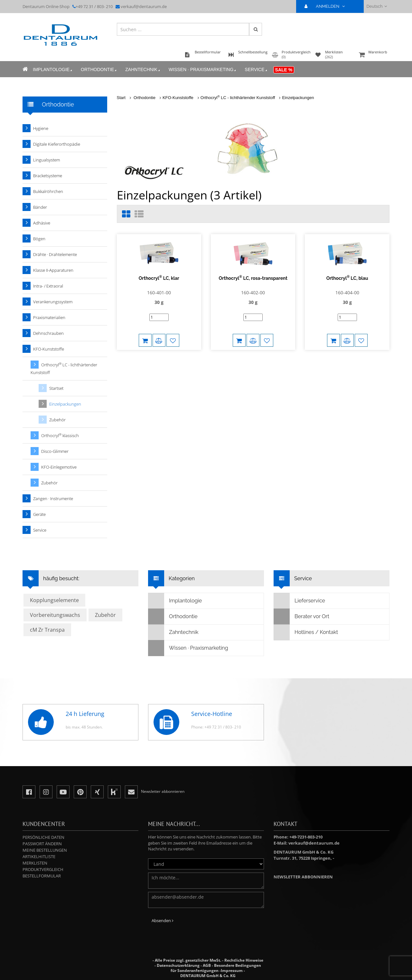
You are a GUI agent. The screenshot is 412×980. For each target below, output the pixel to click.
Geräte (39, 514)
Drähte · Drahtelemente (55, 254)
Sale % (284, 70)
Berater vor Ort (302, 617)
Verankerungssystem (53, 302)
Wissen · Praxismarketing (203, 70)
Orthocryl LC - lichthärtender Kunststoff (238, 98)
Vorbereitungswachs (55, 615)
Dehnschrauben (48, 333)
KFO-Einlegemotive (59, 467)
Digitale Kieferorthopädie (57, 144)
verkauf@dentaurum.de (144, 6)
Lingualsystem (47, 160)
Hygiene (41, 128)
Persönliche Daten (43, 837)
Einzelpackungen (298, 98)
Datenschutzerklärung (178, 965)
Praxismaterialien (49, 317)
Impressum (232, 971)
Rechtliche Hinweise (244, 960)
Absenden (163, 920)
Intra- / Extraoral (48, 286)
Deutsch (377, 6)
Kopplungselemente (54, 600)
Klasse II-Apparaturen (53, 270)
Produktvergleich (43, 869)
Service (256, 70)
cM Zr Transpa (47, 630)
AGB (207, 965)
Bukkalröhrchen (48, 191)
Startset (56, 388)
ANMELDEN (327, 6)
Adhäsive (42, 223)
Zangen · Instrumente (53, 499)
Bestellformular (42, 876)
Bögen (39, 239)
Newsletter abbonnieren (303, 877)
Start (121, 98)
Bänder (40, 207)
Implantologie (53, 70)
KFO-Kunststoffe (178, 98)
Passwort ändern (42, 844)
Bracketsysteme (48, 176)
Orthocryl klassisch (60, 435)
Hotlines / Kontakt (306, 632)
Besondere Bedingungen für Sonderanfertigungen (216, 968)
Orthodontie (99, 70)
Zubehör (57, 420)
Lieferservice (300, 601)
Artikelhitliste (39, 856)
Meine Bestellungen (45, 850)
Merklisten (35, 863)
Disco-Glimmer (55, 451)
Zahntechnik (143, 70)
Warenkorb (373, 55)
